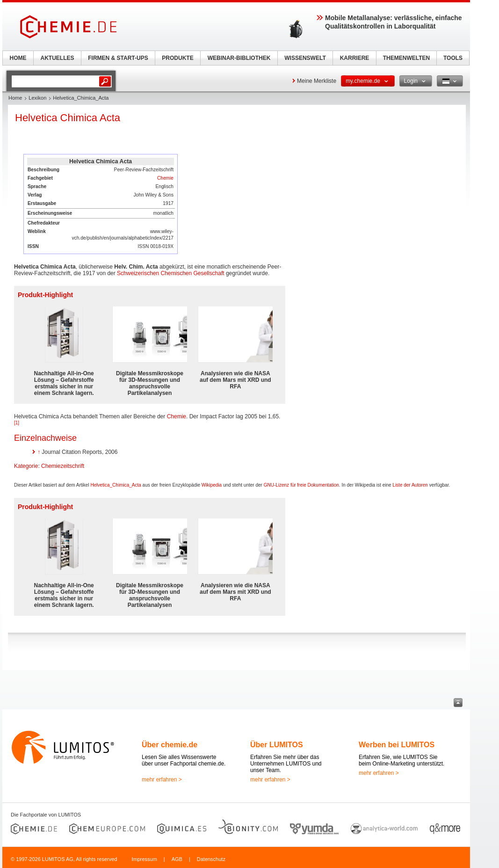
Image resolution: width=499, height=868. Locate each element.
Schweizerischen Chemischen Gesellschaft (170, 273)
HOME (18, 58)
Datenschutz (211, 859)
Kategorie (26, 466)
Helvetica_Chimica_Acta (116, 485)
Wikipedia (212, 485)
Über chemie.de (170, 745)
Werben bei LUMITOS (397, 745)
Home (15, 98)
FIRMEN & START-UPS (118, 58)
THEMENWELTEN (406, 58)
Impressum (144, 859)
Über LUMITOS (277, 745)
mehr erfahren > (162, 780)
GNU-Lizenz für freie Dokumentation (301, 485)
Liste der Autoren (410, 485)
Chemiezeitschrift (63, 466)
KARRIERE (355, 58)
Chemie (165, 178)
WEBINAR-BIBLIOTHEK (239, 58)
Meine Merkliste (317, 81)
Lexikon (37, 98)
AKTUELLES (58, 58)
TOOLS (453, 58)
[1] (17, 423)
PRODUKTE (177, 58)
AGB (177, 859)
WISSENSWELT (305, 58)
